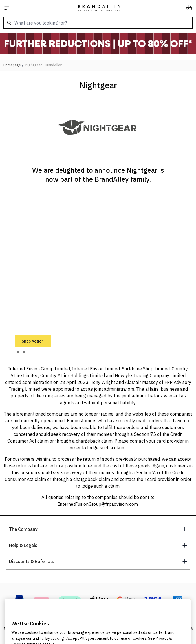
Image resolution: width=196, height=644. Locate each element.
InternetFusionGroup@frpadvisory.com (98, 504)
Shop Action (33, 341)
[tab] (18, 352)
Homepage (12, 65)
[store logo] (99, 8)
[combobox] (98, 23)
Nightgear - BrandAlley (44, 65)
